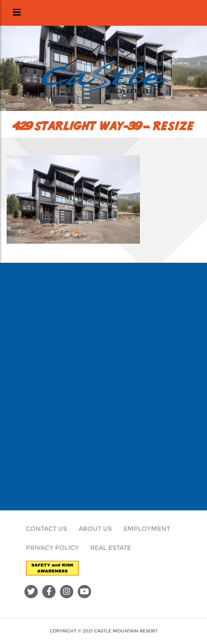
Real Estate (111, 548)
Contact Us (46, 529)
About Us (95, 529)
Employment (147, 529)
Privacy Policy (52, 548)
